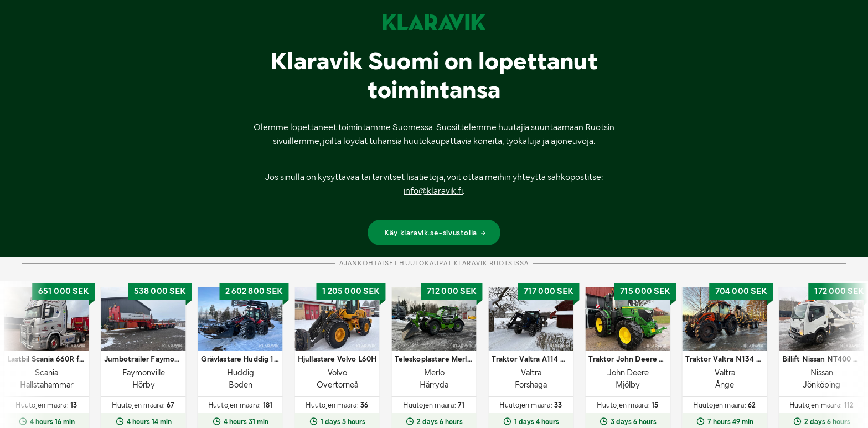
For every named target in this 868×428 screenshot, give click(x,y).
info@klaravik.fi (433, 191)
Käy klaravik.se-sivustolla (435, 233)
